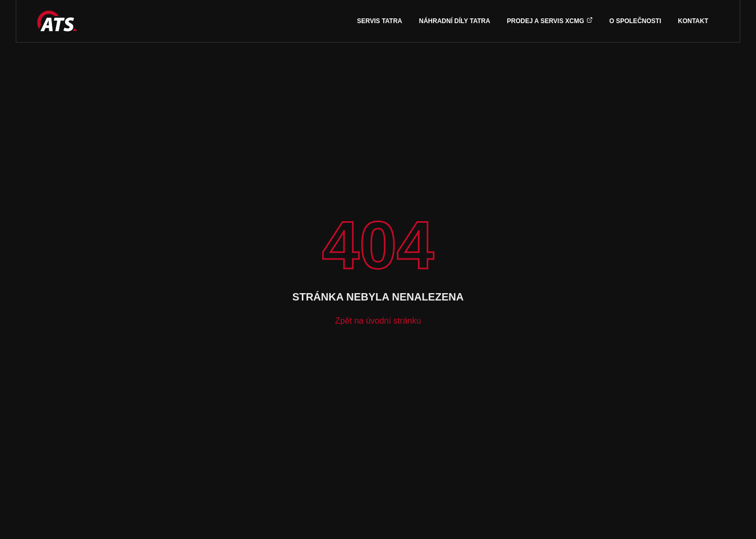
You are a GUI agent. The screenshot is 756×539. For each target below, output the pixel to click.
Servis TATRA (380, 21)
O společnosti (636, 21)
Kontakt (693, 21)
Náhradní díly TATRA (455, 21)
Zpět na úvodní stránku (378, 321)
